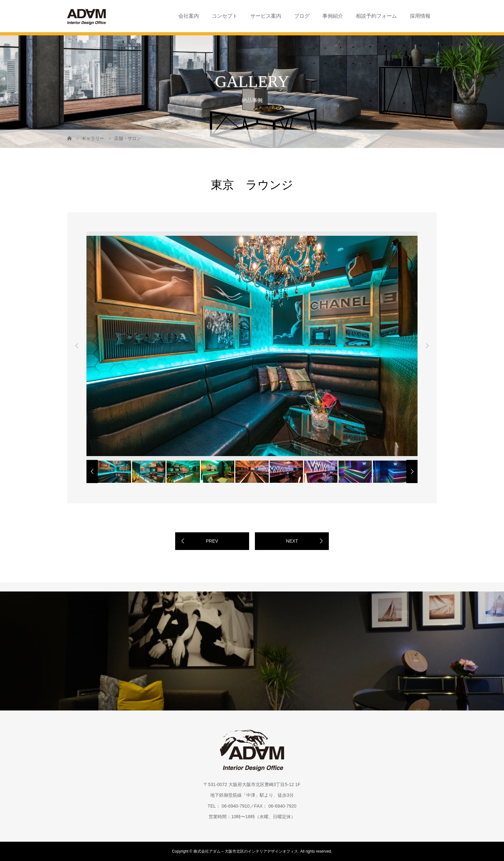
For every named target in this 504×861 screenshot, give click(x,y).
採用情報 (420, 16)
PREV (212, 541)
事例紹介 (333, 16)
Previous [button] (77, 346)
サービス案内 (266, 16)
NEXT (292, 541)
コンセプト (225, 16)
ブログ (302, 16)
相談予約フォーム (376, 16)
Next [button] (427, 346)
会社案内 (189, 16)
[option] (252, 346)
